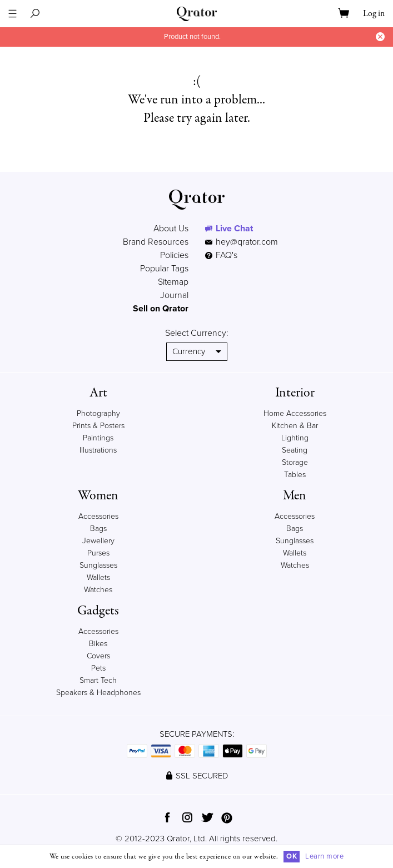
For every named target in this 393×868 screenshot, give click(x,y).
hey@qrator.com (247, 242)
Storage (295, 462)
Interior (295, 393)
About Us (171, 229)
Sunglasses (98, 565)
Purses (98, 553)
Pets (98, 668)
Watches (98, 590)
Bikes (98, 644)
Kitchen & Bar (295, 426)
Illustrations (98, 450)
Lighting (295, 438)
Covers (98, 656)
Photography (98, 413)
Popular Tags (164, 269)
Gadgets (98, 611)
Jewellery (98, 541)
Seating (295, 450)
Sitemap (173, 282)
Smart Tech (98, 680)
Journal (174, 295)
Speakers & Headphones (98, 693)
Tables (295, 475)
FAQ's (221, 255)
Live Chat (234, 229)
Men (295, 496)
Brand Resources (156, 242)
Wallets (98, 577)
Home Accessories (295, 413)
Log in (374, 14)
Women (98, 496)
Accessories (98, 516)
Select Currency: (197, 333)
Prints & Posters (98, 426)
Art (98, 393)
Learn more (324, 856)
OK (292, 856)
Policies (174, 255)
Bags (98, 529)
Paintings (98, 438)
